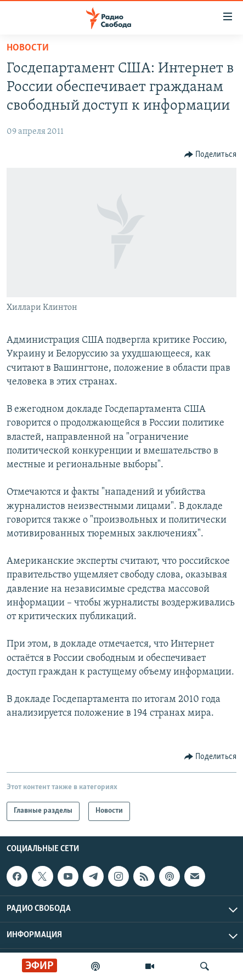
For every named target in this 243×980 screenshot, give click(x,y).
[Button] (211, 155)
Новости (28, 48)
